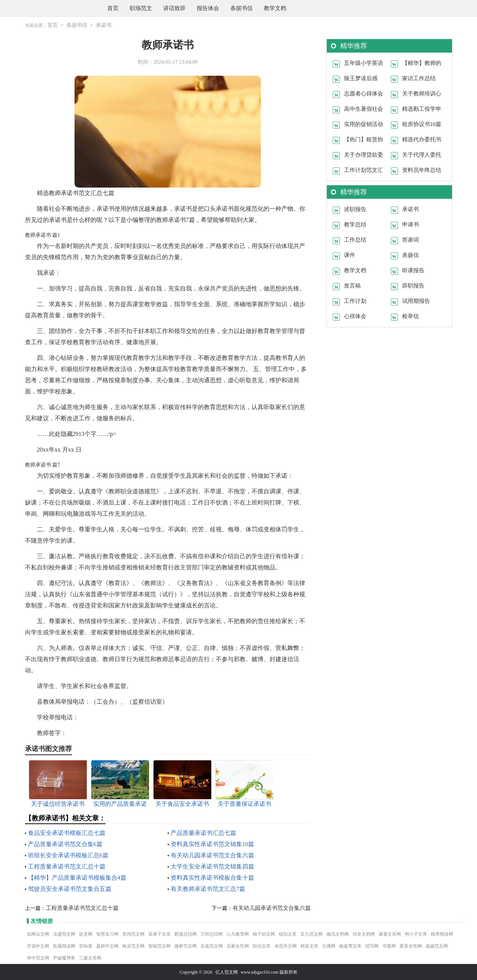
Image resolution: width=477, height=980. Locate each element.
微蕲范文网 (186, 946)
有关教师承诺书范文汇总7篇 (208, 888)
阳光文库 (262, 946)
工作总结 (355, 239)
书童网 (389, 946)
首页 (113, 8)
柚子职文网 (264, 934)
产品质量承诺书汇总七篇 (203, 833)
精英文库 (309, 946)
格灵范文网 (133, 946)
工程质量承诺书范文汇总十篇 (67, 866)
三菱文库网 (90, 958)
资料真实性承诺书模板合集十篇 (212, 877)
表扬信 (410, 255)
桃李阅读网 (442, 934)
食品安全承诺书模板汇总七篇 (67, 833)
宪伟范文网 (133, 934)
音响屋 (86, 946)
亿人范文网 (227, 972)
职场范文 (141, 8)
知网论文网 (38, 934)
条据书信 (241, 8)
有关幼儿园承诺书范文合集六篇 (212, 855)
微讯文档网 (338, 934)
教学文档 (275, 8)
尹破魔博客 (64, 958)
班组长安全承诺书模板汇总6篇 (68, 855)
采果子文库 (159, 934)
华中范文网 (38, 958)
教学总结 (355, 224)
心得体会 (355, 316)
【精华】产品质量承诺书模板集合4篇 (77, 877)
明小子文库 (416, 934)
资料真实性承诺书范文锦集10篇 (212, 844)
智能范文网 (159, 946)
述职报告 (355, 209)
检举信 (410, 316)
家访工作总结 (419, 78)
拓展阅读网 (64, 946)
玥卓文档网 (364, 934)
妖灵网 (86, 934)
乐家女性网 (238, 946)
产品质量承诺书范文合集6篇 (65, 844)
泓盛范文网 (64, 934)
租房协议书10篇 (422, 124)
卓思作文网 (285, 946)
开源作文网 (38, 946)
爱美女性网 (411, 946)
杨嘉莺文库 (350, 946)
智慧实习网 (107, 934)
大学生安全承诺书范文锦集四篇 (212, 866)
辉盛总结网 (186, 934)
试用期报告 (416, 301)
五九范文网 (312, 934)
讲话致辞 (174, 8)
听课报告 (413, 270)
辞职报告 (413, 285)
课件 (350, 255)
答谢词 (410, 239)
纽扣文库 (288, 934)
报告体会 (208, 8)
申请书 (410, 224)
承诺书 (104, 25)
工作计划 (355, 301)
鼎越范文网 (437, 946)
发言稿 (352, 285)
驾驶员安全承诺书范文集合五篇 (70, 888)
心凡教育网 (238, 934)
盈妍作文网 (107, 946)
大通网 (329, 946)
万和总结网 (212, 934)
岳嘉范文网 (212, 946)
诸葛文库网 (390, 934)
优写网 (372, 946)
